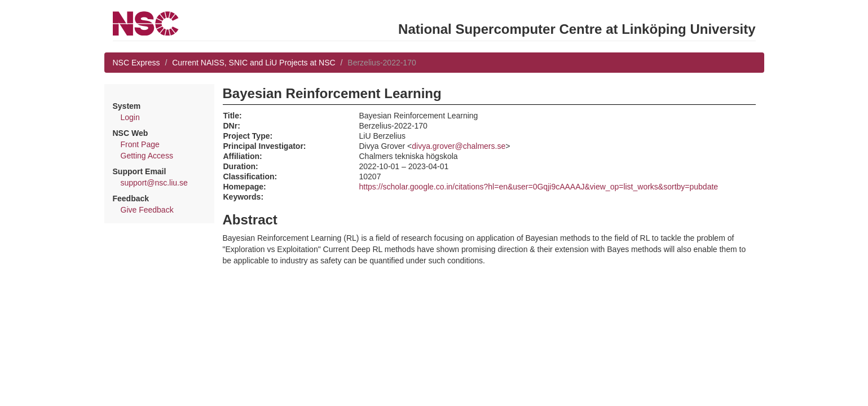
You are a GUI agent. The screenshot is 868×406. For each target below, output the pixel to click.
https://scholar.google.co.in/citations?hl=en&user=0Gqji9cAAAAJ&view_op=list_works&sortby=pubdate (539, 187)
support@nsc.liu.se (154, 183)
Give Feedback (147, 210)
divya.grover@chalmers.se (459, 146)
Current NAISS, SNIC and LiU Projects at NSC (254, 63)
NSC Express (136, 63)
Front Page (140, 144)
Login (130, 117)
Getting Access (147, 156)
